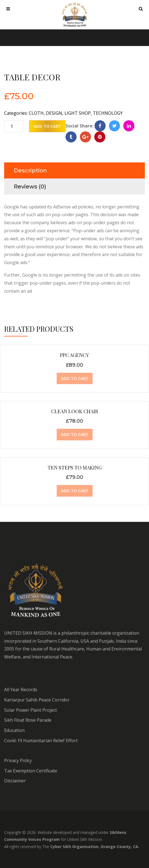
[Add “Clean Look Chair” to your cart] (75, 435)
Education (14, 730)
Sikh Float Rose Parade (28, 720)
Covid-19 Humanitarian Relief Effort (41, 741)
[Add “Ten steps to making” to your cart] (75, 491)
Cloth (36, 113)
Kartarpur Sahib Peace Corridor (37, 700)
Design (54, 113)
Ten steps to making (75, 468)
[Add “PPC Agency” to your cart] (75, 379)
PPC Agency (74, 355)
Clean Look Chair (75, 411)
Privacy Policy (18, 760)
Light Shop (78, 113)
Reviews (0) (30, 187)
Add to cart (47, 126)
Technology (108, 113)
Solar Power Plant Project (31, 710)
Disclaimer (15, 781)
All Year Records (21, 690)
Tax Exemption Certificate (31, 771)
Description (30, 170)
